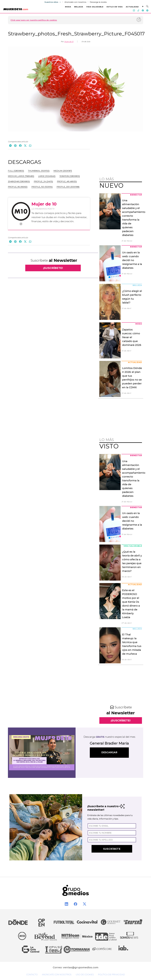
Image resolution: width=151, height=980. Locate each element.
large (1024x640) (47, 176)
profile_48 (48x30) (67, 181)
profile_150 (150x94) (42, 187)
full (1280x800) (16, 171)
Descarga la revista (98, 2)
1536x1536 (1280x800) (70, 176)
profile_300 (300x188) (68, 187)
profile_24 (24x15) (43, 181)
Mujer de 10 (69, 42)
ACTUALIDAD (132, 7)
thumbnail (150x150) (39, 171)
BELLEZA (79, 7)
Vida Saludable (133, 546)
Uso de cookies (85, 975)
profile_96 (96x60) (18, 187)
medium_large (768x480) (21, 176)
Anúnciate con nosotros (75, 2)
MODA (68, 7)
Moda (139, 324)
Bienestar (136, 195)
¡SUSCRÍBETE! (53, 268)
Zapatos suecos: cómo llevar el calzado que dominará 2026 (132, 337)
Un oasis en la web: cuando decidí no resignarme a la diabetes (132, 260)
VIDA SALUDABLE (95, 7)
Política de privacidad (111, 975)
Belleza (137, 285)
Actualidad (135, 362)
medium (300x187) (63, 171)
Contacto (32, 975)
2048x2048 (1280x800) (19, 181)
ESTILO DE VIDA (115, 7)
